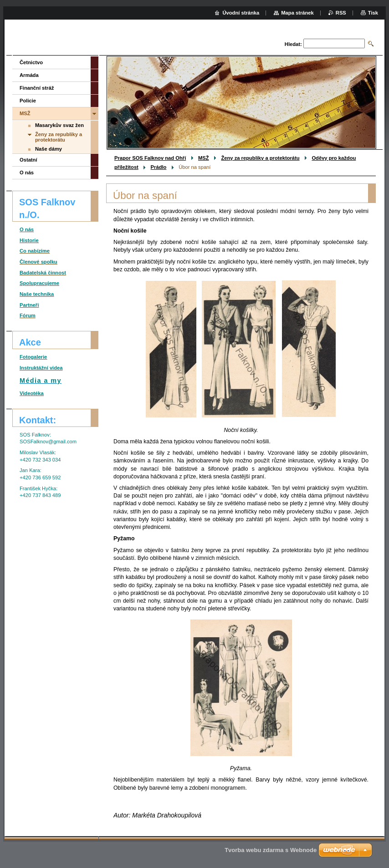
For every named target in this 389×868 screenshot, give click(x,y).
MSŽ (204, 158)
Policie (28, 101)
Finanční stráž (37, 88)
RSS (341, 13)
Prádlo (159, 167)
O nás (27, 173)
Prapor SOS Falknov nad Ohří (150, 158)
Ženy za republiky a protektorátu (260, 158)
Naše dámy (49, 149)
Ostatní (28, 160)
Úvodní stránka (241, 13)
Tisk (373, 13)
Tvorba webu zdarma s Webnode (271, 850)
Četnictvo (31, 62)
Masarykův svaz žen (59, 125)
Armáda (29, 75)
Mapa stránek (297, 13)
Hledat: (293, 44)
